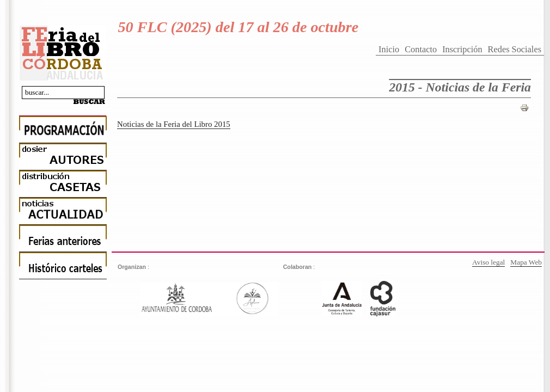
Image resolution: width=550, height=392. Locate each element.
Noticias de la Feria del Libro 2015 (174, 124)
